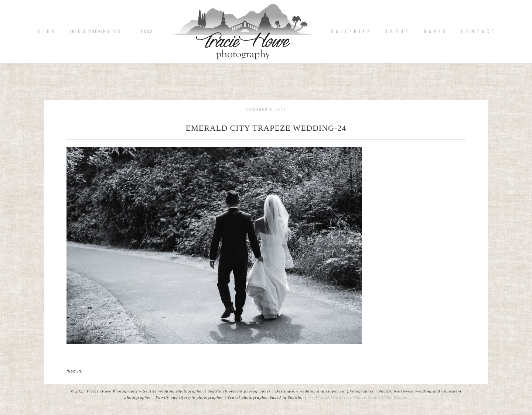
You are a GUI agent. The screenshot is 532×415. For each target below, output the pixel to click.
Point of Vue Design (388, 397)
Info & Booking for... (98, 31)
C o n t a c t (478, 31)
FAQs (147, 31)
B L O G (46, 31)
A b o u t (397, 31)
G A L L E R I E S (351, 31)
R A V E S (435, 31)
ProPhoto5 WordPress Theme (338, 397)
